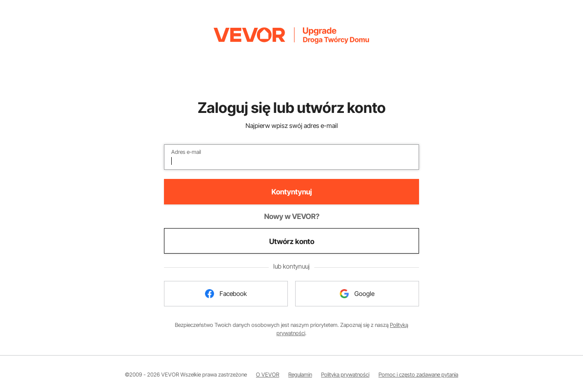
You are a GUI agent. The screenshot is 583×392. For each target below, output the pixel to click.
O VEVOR (268, 374)
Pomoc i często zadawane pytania (418, 374)
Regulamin (300, 374)
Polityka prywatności (345, 374)
